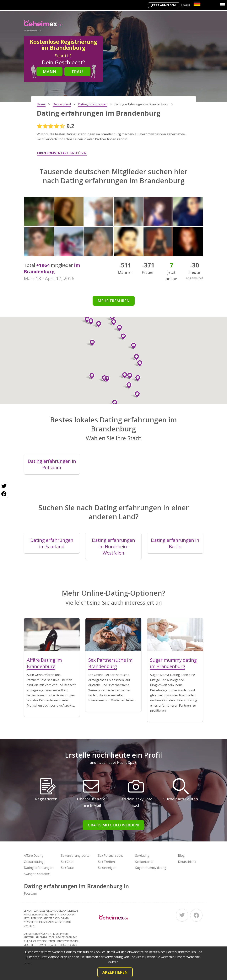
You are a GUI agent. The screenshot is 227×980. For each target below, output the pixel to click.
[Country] (197, 4)
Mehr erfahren (114, 301)
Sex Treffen (106, 862)
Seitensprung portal (76, 856)
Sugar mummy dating (151, 868)
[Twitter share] (4, 486)
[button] (127, 385)
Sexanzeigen (107, 868)
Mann (49, 71)
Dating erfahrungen (39, 868)
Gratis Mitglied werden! (113, 825)
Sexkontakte (144, 862)
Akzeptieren (115, 972)
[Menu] (223, 5)
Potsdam (30, 893)
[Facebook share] (4, 494)
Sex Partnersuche (111, 856)
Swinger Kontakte (37, 874)
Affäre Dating (34, 856)
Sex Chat (67, 862)
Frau (77, 71)
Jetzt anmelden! (164, 5)
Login (186, 5)
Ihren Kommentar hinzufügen (62, 153)
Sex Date (67, 868)
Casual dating (34, 862)
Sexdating (142, 856)
